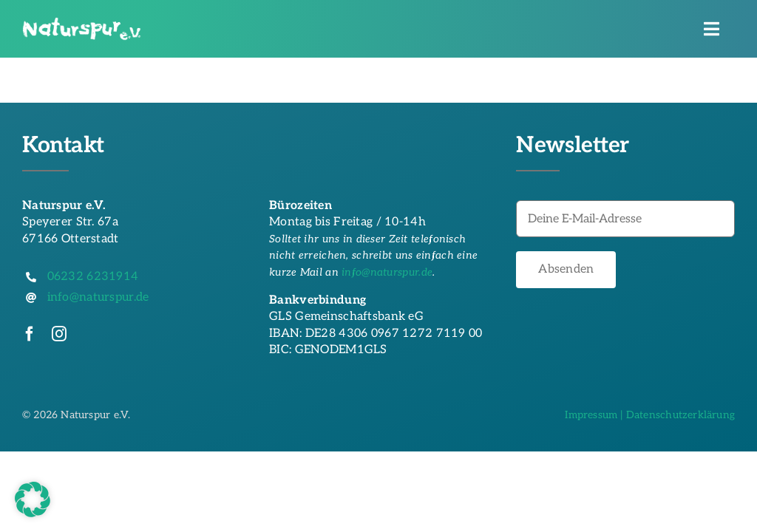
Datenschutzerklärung (680, 415)
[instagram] (59, 334)
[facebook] (30, 334)
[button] (33, 499)
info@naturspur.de (387, 272)
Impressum (591, 415)
